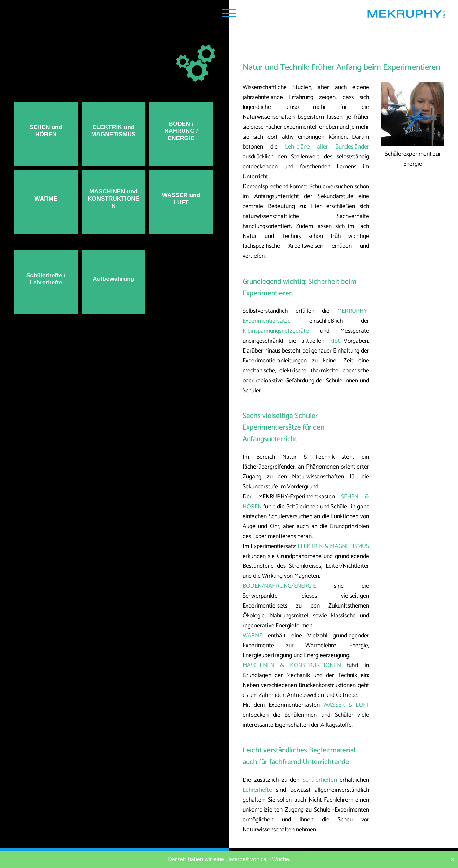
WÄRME (252, 636)
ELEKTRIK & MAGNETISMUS (333, 546)
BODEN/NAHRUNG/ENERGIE (279, 586)
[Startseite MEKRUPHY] (406, 16)
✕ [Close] (452, 860)
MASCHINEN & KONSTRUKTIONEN (292, 666)
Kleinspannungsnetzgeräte (276, 331)
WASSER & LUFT (346, 705)
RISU (336, 341)
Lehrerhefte (257, 790)
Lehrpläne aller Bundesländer (327, 147)
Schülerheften (320, 780)
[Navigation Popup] (229, 13)
